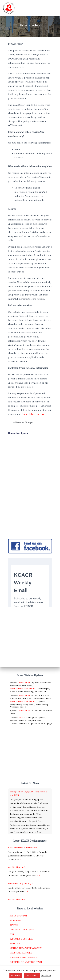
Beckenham (15, 920)
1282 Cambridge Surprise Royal (23, 848)
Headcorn (15, 944)
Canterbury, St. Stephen (22, 930)
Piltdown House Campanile (23, 957)
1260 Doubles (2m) (16, 899)
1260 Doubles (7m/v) (17, 867)
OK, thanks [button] (16, 976)
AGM (21, 717)
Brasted (14, 925)
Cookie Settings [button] (32, 976)
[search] (26, 423)
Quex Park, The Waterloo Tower (26, 962)
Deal (12, 934)
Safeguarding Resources (23, 689)
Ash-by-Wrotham (18, 916)
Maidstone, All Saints (21, 953)
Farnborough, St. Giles (21, 939)
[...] (22, 859)
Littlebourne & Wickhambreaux (26, 948)
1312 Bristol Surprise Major (21, 883)
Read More (46, 975)
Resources (24, 683)
